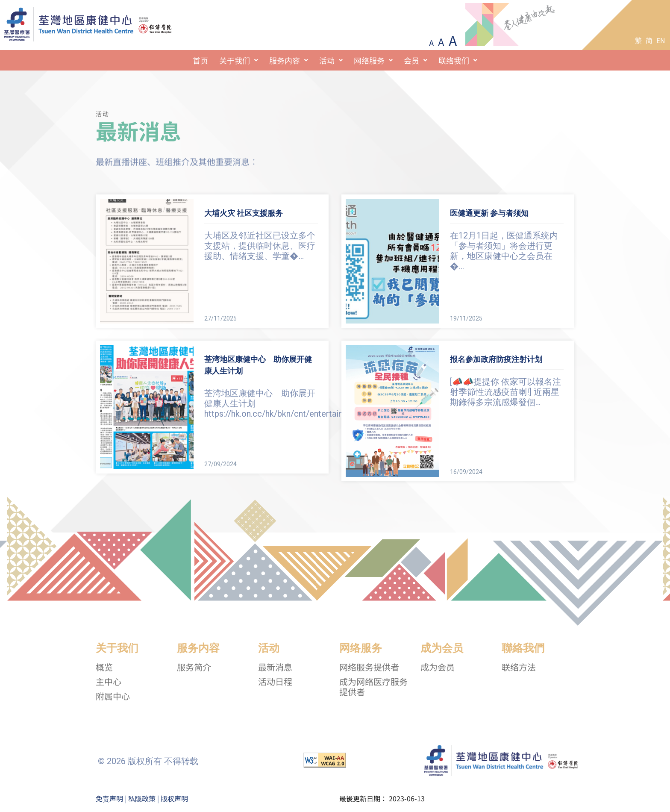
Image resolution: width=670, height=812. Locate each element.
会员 (416, 60)
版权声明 (174, 798)
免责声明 (109, 798)
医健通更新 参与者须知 (489, 213)
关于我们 (239, 60)
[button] (239, 60)
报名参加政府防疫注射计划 (496, 359)
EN (661, 40)
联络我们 (458, 60)
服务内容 (289, 60)
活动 (331, 60)
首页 (200, 60)
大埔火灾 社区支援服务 (244, 213)
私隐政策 (142, 798)
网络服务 (373, 60)
